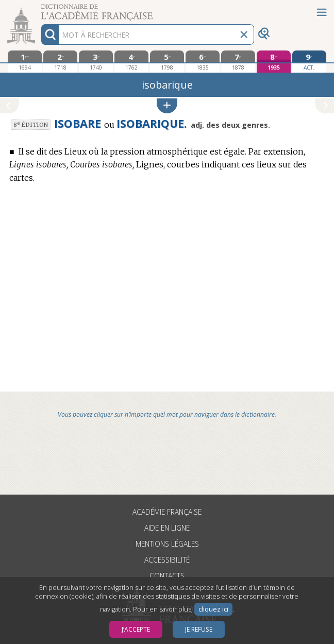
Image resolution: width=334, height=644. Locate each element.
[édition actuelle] (309, 62)
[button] (167, 106)
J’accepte (136, 629)
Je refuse (199, 629)
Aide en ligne (167, 528)
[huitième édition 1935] (273, 62)
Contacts (167, 576)
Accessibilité (167, 560)
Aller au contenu (40, 9)
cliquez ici (213, 609)
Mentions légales (167, 544)
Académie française (167, 512)
